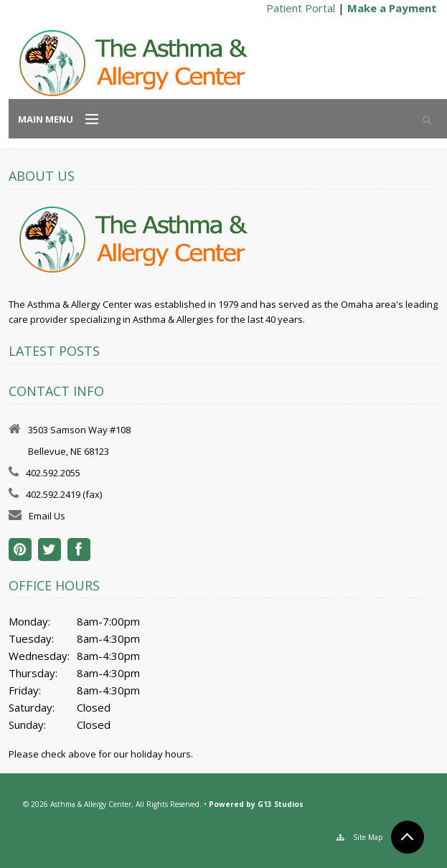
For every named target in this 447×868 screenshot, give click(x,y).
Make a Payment (392, 8)
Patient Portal (301, 8)
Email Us (47, 516)
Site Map (368, 837)
